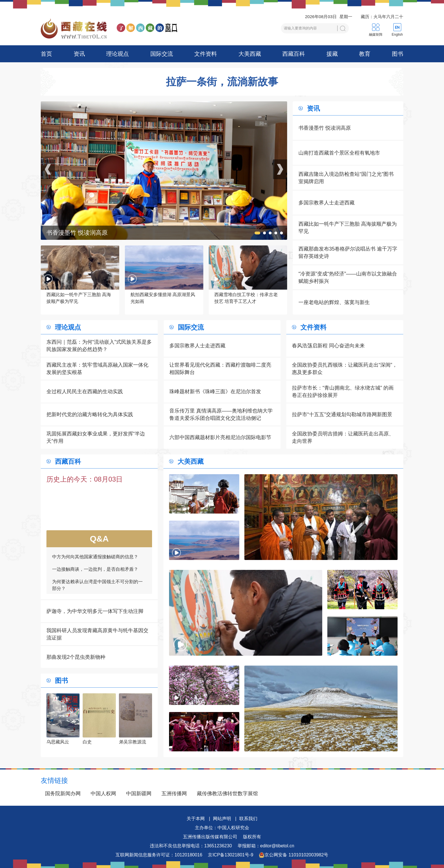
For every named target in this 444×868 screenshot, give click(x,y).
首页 (46, 54)
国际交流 (162, 54)
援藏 (332, 54)
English (397, 35)
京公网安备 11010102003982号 (293, 855)
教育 (365, 54)
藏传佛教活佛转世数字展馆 (227, 794)
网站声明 (222, 819)
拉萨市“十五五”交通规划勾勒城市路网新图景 (342, 414)
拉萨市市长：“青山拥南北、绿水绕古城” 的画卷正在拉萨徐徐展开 (343, 392)
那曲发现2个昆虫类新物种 (76, 657)
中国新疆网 (139, 794)
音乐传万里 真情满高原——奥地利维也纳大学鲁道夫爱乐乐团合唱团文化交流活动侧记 (221, 414)
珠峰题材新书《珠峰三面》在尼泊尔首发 (215, 392)
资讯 (79, 54)
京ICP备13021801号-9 (230, 855)
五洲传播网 (174, 794)
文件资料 (206, 54)
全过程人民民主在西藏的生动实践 (85, 392)
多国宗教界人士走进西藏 (326, 203)
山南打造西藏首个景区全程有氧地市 (339, 153)
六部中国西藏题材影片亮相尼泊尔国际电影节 (220, 437)
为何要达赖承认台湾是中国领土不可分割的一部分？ (97, 589)
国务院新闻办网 (63, 794)
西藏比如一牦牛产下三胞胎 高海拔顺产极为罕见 (348, 228)
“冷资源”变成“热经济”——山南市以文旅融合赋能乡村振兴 (348, 277)
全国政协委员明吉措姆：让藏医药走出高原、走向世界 (343, 437)
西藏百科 (294, 54)
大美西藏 (250, 54)
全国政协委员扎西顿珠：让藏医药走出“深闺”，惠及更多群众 (345, 369)
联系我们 (248, 819)
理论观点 (118, 54)
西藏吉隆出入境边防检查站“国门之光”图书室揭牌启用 (346, 178)
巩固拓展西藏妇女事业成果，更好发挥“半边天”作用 (96, 437)
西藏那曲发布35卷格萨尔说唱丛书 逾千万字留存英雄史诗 (348, 253)
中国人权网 (103, 794)
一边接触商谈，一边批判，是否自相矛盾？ (95, 573)
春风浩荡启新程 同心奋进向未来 (328, 346)
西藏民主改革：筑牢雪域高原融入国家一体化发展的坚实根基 (97, 369)
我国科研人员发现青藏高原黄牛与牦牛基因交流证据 (97, 634)
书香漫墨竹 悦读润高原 (325, 128)
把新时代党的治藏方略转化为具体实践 (90, 414)
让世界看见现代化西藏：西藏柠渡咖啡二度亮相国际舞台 (220, 369)
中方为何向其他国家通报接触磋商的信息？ (95, 561)
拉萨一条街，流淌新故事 (222, 82)
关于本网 (196, 819)
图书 (398, 54)
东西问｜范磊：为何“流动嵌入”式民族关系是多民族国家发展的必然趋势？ (99, 346)
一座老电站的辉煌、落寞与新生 (334, 302)
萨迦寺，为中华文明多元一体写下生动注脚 (95, 611)
